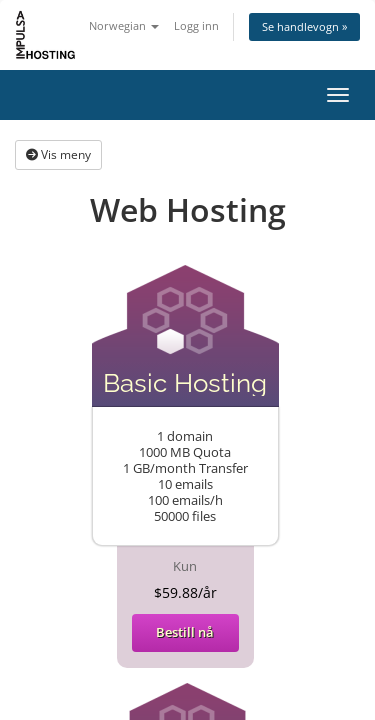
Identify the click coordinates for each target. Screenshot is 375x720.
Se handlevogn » (304, 26)
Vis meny (58, 154)
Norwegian (124, 25)
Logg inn (196, 25)
